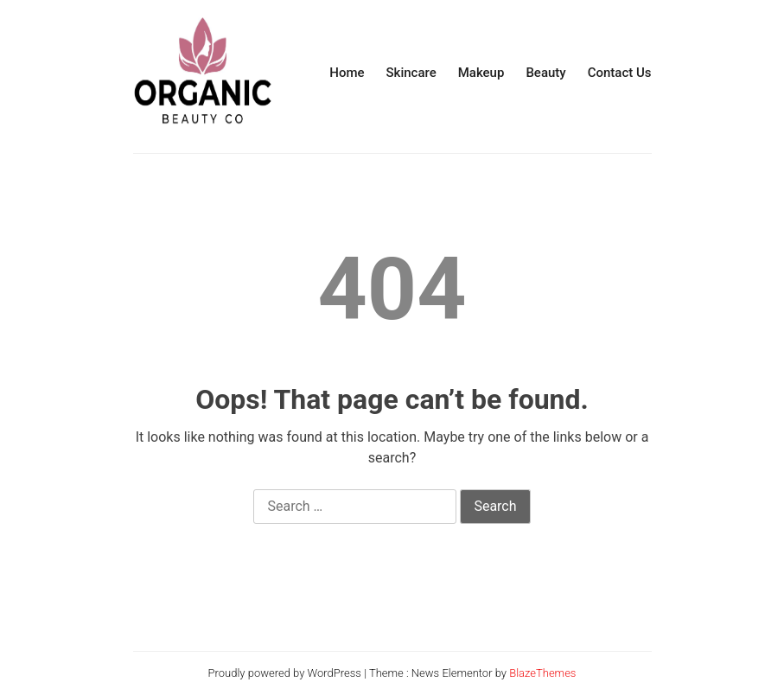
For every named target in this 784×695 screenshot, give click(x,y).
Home (347, 73)
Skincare (411, 73)
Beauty (545, 73)
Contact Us (620, 73)
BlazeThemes (542, 673)
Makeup (481, 73)
